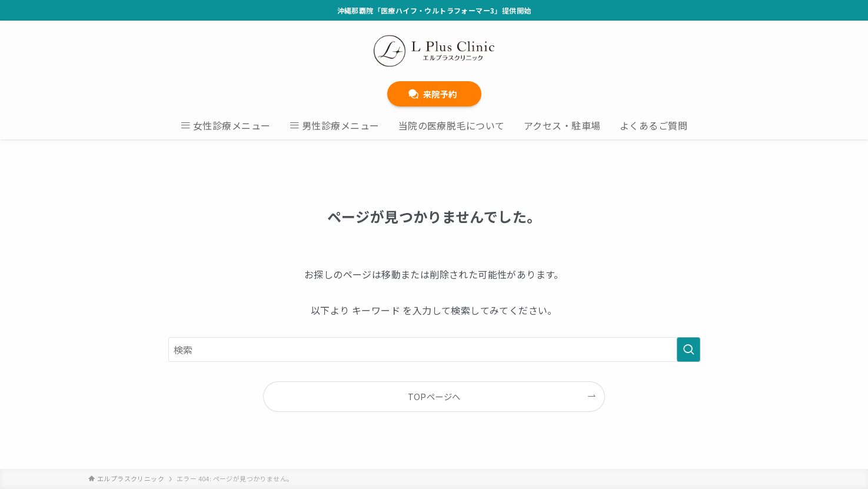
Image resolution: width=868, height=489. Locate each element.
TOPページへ (434, 396)
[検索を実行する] (689, 350)
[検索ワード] (434, 350)
